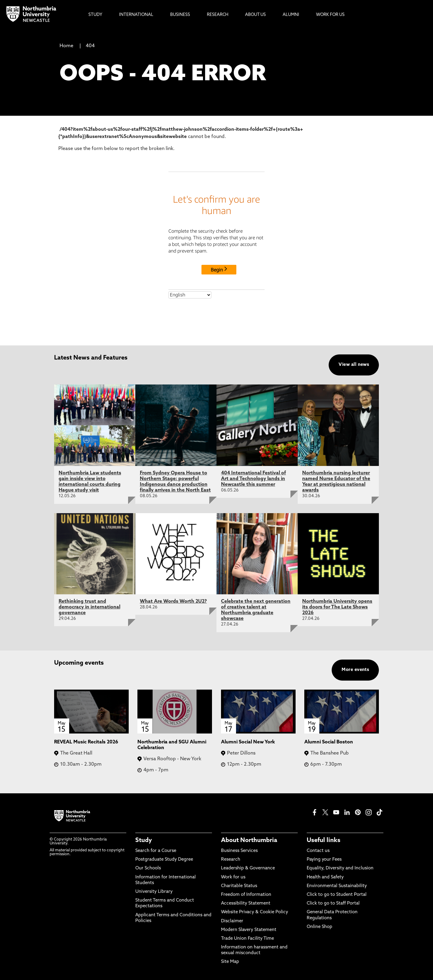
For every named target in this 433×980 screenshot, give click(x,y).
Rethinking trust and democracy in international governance (89, 607)
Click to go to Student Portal (337, 895)
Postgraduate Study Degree (164, 860)
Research (231, 860)
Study (144, 841)
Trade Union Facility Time (247, 939)
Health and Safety (325, 877)
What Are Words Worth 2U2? (173, 602)
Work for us (233, 877)
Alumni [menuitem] (291, 15)
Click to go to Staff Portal (333, 903)
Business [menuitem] (180, 15)
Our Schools (148, 868)
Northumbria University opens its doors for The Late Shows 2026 (337, 607)
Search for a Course (156, 851)
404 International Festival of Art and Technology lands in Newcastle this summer (253, 479)
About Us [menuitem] (255, 15)
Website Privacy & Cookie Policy (255, 912)
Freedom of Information (246, 895)
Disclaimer (232, 921)
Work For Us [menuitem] (330, 15)
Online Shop (319, 927)
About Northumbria (249, 841)
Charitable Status (239, 886)
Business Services (239, 851)
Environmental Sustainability (337, 886)
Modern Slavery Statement (249, 930)
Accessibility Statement (246, 903)
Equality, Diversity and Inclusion (340, 868)
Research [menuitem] (218, 15)
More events (355, 670)
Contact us (318, 851)
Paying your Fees (324, 860)
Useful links (324, 841)
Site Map (230, 962)
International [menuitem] (136, 15)
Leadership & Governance (248, 868)
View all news (354, 365)
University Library (154, 892)
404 (90, 46)
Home (66, 46)
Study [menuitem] (95, 15)
